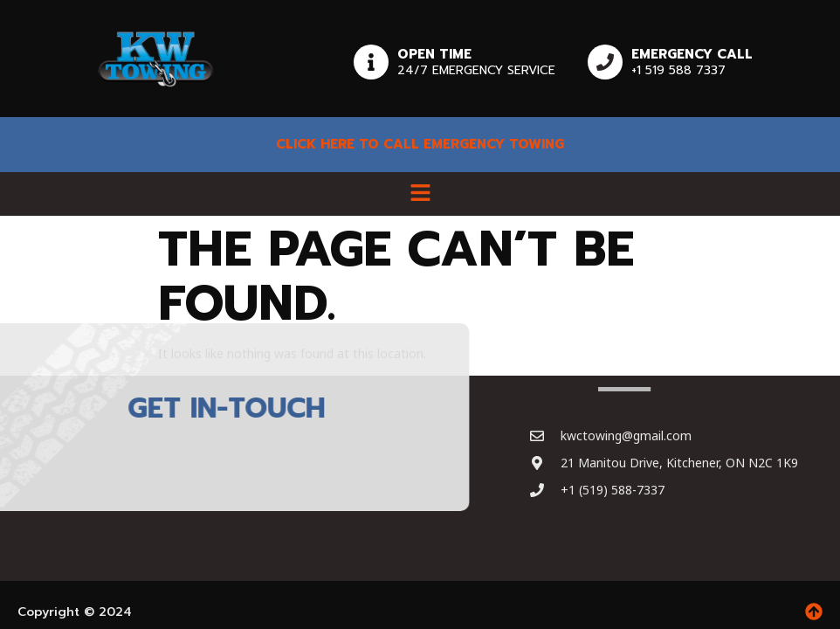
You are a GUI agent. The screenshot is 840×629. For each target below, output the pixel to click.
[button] (420, 194)
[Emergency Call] (605, 62)
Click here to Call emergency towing (420, 144)
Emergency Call (692, 54)
